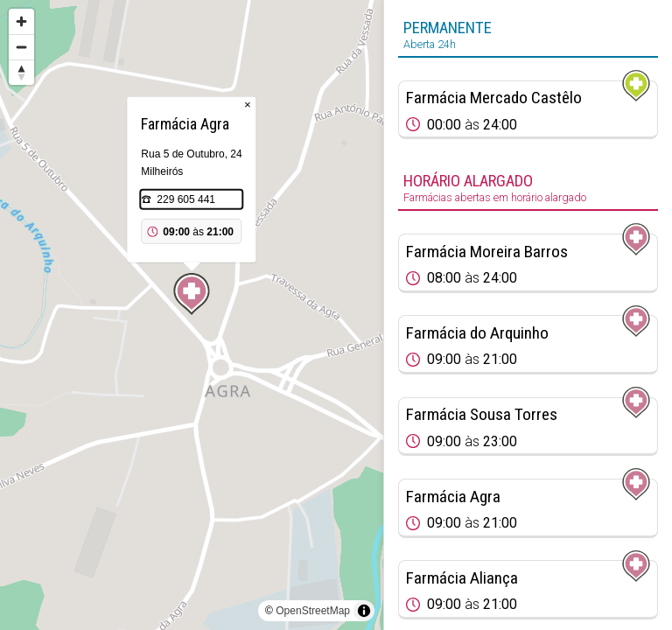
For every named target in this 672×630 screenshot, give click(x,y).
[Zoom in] (21, 21)
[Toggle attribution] (364, 611)
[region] (192, 315)
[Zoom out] (21, 47)
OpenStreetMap (313, 611)
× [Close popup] (248, 105)
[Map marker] (192, 294)
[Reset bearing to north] (21, 72)
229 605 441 (186, 199)
